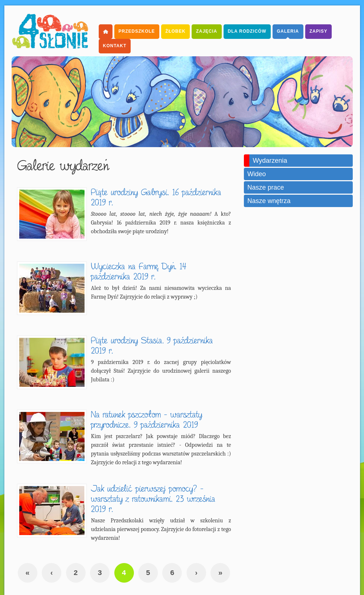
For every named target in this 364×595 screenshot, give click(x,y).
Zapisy (318, 31)
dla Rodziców (247, 31)
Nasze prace (266, 187)
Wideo (257, 174)
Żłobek (175, 31)
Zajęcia (206, 31)
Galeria (288, 31)
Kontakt (115, 46)
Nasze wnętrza (269, 201)
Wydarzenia (270, 161)
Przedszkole (137, 31)
